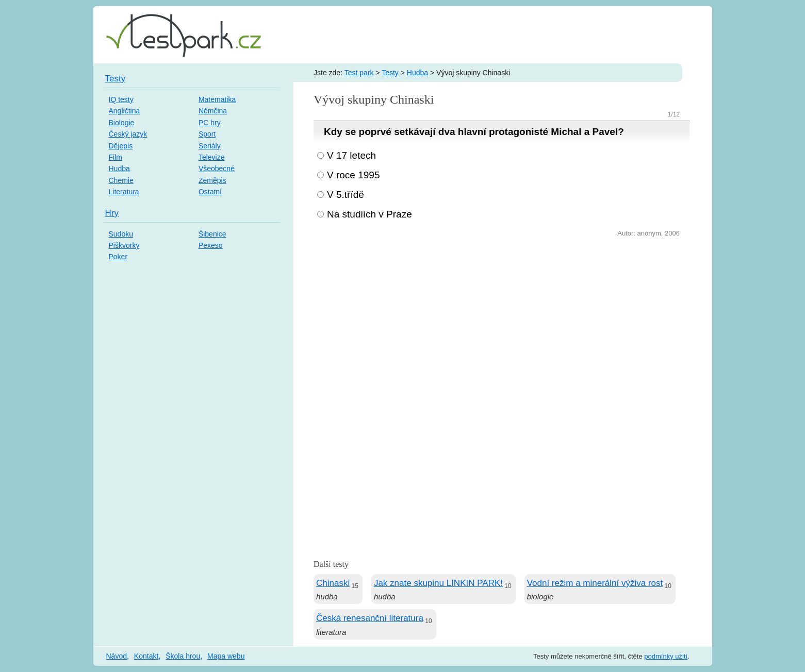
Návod (117, 656)
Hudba (417, 73)
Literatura (124, 192)
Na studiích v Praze (369, 214)
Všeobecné (217, 169)
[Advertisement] (502, 317)
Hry (112, 213)
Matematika (217, 99)
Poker (118, 257)
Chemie (121, 180)
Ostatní (210, 192)
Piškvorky (124, 245)
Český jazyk (128, 134)
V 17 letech (351, 155)
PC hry (210, 123)
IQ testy (121, 99)
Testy (390, 73)
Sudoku (121, 234)
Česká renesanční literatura (370, 618)
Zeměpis (212, 180)
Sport (207, 134)
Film (116, 157)
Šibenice (212, 234)
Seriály (210, 146)
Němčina (213, 111)
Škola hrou (183, 656)
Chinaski (333, 583)
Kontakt (146, 656)
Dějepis (121, 146)
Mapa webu (226, 656)
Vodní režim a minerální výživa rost (595, 583)
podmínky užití (666, 656)
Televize (212, 157)
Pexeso (211, 245)
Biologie (122, 123)
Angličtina (125, 111)
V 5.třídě (346, 195)
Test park (359, 73)
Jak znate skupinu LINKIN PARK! (438, 583)
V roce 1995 (353, 175)
